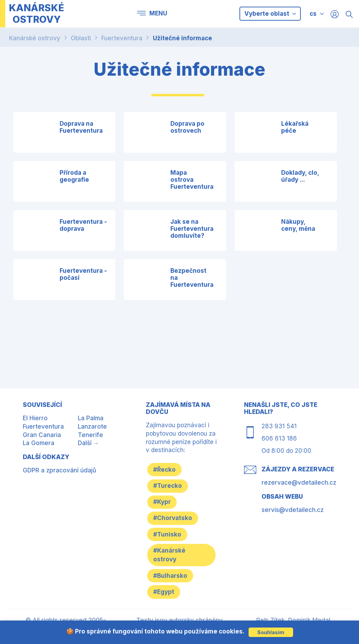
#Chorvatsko (174, 520)
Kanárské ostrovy (35, 38)
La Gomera (39, 443)
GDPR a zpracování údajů (59, 470)
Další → (89, 443)
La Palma (91, 418)
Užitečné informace (182, 38)
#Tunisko (169, 536)
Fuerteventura (122, 38)
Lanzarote (92, 427)
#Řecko (166, 470)
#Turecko (169, 486)
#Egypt (165, 595)
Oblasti (81, 38)
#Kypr (163, 503)
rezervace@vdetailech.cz (299, 483)
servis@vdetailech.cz (293, 510)
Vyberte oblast (270, 14)
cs (313, 14)
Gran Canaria (42, 435)
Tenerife (90, 435)
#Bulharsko (172, 579)
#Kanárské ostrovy (171, 558)
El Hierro (35, 418)
